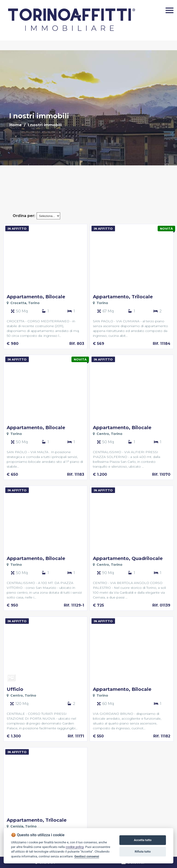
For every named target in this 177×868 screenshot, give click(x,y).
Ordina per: (24, 216)
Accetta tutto (143, 840)
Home (16, 125)
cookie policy (75, 847)
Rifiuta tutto (143, 852)
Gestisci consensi (87, 856)
